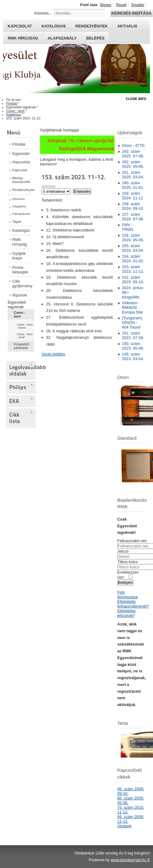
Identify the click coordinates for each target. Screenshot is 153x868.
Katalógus (54, 26)
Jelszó (123, 551)
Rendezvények (92, 26)
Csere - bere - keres (25, 326)
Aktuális (127, 26)
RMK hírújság (23, 38)
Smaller (138, 5)
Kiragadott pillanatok (22, 346)
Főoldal (19, 144)
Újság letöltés (53, 354)
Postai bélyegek (20, 270)
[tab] (33, 364)
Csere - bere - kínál (25, 336)
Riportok (20, 295)
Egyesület (21, 154)
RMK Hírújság (20, 242)
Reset (121, 5)
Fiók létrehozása (127, 595)
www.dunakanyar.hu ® (130, 860)
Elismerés (19, 199)
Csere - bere (20, 314)
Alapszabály (62, 38)
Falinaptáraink (21, 214)
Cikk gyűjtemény (22, 284)
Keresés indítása (131, 13)
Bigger (106, 5)
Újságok (124, 826)
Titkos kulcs (127, 562)
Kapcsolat (20, 26)
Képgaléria (19, 206)
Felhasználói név (132, 541)
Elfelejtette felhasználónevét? (133, 604)
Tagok (17, 222)
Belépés (95, 38)
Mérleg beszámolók (21, 180)
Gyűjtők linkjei (19, 256)
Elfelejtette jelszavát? (127, 613)
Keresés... (43, 13)
